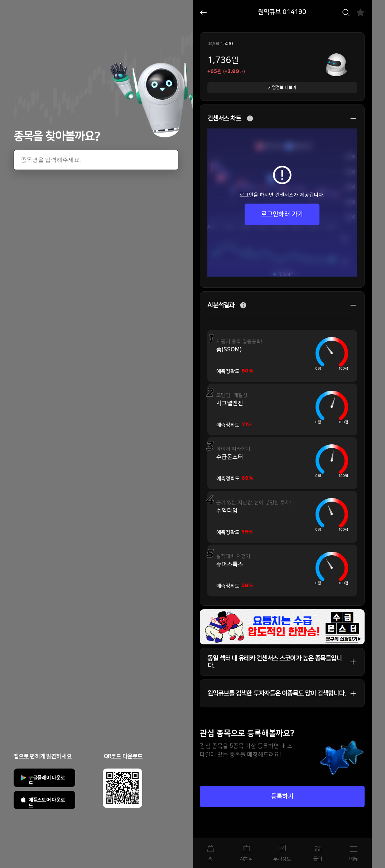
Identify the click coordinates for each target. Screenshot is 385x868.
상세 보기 (350, 118)
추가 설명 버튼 (250, 119)
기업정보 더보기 (282, 87)
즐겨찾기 (360, 12)
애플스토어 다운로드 (47, 803)
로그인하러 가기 (282, 214)
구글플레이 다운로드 (47, 781)
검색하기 (346, 13)
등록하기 (282, 796)
